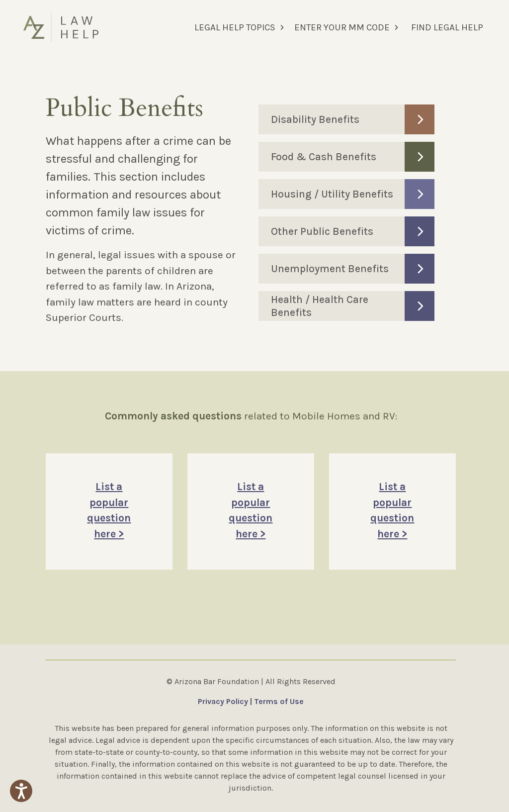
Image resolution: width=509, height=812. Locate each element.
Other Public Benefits (353, 231)
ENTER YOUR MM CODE (342, 27)
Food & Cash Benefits (353, 157)
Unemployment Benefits (353, 269)
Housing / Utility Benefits (353, 194)
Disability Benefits (353, 119)
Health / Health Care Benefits (353, 306)
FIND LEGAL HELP (447, 27)
